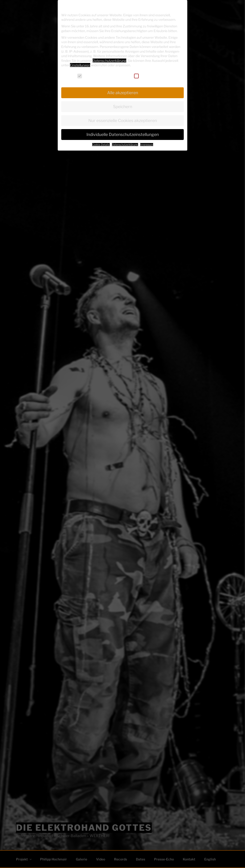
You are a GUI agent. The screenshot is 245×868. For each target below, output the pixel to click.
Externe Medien (149, 76)
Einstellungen (80, 65)
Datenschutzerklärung (109, 61)
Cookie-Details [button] (101, 145)
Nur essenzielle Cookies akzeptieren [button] (123, 120)
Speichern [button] (123, 107)
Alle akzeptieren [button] (123, 93)
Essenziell (88, 76)
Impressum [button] (147, 145)
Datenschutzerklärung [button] (125, 145)
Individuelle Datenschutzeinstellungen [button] (123, 134)
